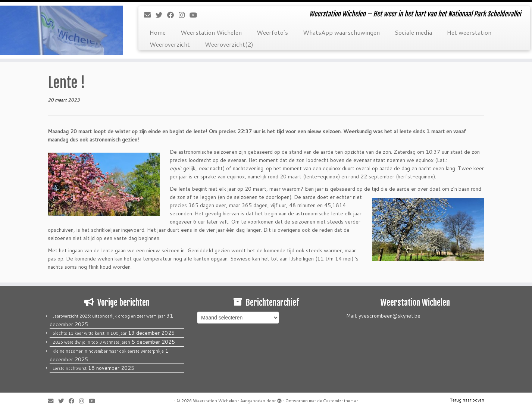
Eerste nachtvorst (70, 368)
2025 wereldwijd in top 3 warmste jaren (91, 342)
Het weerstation (469, 32)
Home (158, 32)
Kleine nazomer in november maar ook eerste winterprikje (108, 351)
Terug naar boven (467, 400)
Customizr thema (339, 401)
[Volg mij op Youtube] (196, 15)
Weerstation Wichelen (211, 32)
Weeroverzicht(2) (229, 44)
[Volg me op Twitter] (161, 15)
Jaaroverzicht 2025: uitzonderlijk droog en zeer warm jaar (109, 316)
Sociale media (413, 32)
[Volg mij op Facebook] (173, 15)
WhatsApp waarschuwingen (341, 32)
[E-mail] (150, 15)
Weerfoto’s (272, 32)
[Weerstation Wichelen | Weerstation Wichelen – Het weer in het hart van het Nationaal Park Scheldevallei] (61, 30)
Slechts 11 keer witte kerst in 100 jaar (90, 333)
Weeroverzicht (170, 44)
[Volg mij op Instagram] (184, 15)
